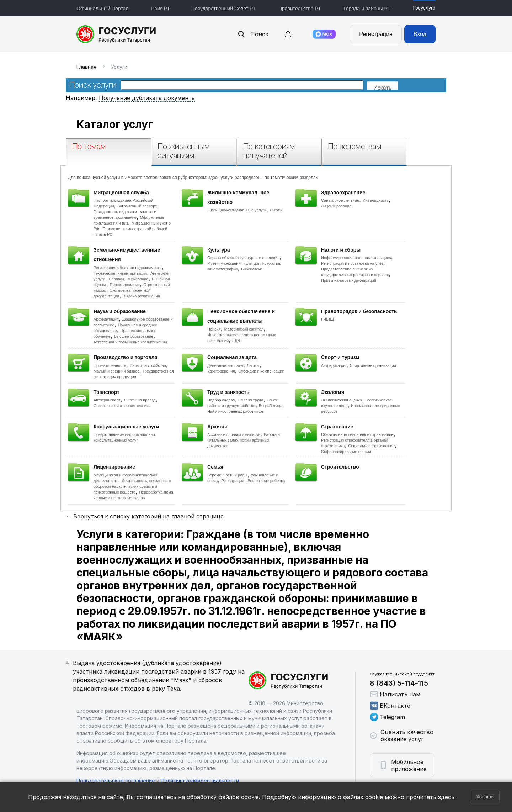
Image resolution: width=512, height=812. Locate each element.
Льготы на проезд (140, 400)
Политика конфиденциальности (200, 781)
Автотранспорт (107, 400)
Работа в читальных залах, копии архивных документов (244, 440)
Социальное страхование (371, 446)
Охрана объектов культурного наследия (243, 258)
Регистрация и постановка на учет (352, 263)
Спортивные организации (373, 365)
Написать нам (395, 694)
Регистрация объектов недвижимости (128, 268)
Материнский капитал (244, 329)
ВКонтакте (390, 706)
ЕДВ (236, 341)
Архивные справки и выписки (234, 434)
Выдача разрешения (141, 296)
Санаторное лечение (340, 200)
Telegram (387, 717)
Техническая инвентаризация (120, 273)
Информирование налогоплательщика (356, 258)
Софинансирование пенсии (346, 452)
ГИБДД (327, 319)
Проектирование (125, 285)
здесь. (447, 797)
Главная (86, 67)
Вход (420, 34)
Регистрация (376, 34)
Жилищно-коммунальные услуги (237, 210)
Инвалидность (376, 200)
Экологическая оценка (342, 400)
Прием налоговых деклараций (349, 280)
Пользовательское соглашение (116, 781)
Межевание (138, 279)
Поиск (253, 34)
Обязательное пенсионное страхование (357, 434)
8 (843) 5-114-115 (399, 683)
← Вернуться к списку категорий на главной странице (145, 516)
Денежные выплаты (225, 365)
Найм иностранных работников (236, 411)
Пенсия (214, 329)
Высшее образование (134, 336)
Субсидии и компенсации (261, 371)
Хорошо (485, 797)
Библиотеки (252, 269)
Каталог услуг (115, 124)
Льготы (276, 210)
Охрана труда (251, 400)
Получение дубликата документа (147, 98)
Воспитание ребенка (266, 481)
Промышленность (110, 365)
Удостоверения (221, 371)
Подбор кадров (221, 400)
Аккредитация (106, 319)
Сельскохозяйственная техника (122, 406)
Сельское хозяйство (148, 365)
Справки (116, 279)
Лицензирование (336, 206)
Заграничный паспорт (137, 206)
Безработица (271, 406)
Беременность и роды (227, 475)
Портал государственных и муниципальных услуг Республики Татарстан (116, 34)
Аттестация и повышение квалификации (130, 342)
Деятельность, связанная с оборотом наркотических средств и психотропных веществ (132, 486)
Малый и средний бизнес (116, 371)
